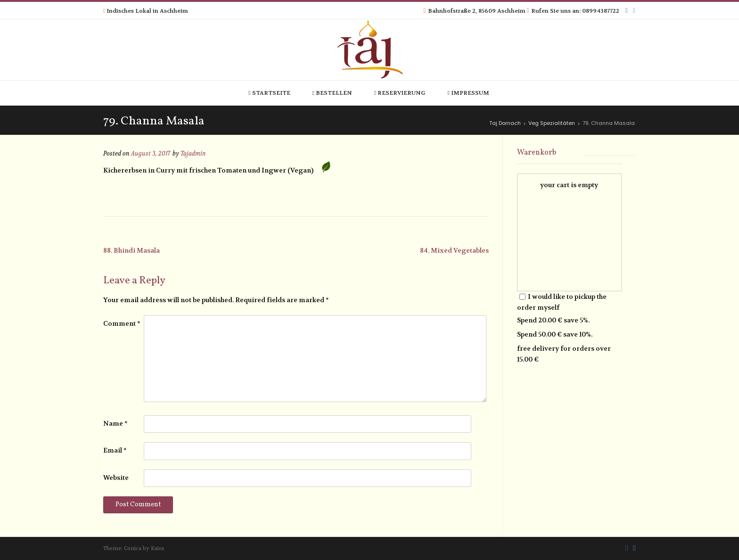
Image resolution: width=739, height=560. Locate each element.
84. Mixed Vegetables (454, 250)
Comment (122, 323)
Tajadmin (193, 154)
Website (116, 478)
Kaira (157, 548)
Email (115, 450)
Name (115, 423)
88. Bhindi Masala (131, 250)
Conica (133, 548)
